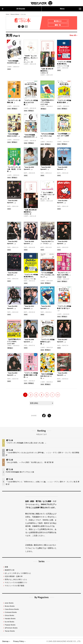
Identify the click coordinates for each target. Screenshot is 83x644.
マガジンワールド (41, 3)
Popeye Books (10, 625)
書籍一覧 (61, 25)
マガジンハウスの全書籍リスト (16, 582)
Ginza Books (9, 615)
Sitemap (5, 641)
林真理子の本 (10, 570)
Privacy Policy (19, 641)
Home (7, 14)
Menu (71, 9)
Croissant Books (11, 612)
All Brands (13, 9)
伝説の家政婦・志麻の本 (14, 576)
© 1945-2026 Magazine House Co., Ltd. (64, 641)
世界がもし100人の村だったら (16, 579)
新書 (6, 567)
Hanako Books (10, 619)
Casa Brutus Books (12, 609)
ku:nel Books (9, 622)
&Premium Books (11, 628)
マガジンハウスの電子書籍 (14, 586)
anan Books (9, 603)
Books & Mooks (15, 14)
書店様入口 (61, 21)
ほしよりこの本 (18, 573)
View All (73, 35)
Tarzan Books (10, 631)
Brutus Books (10, 606)
